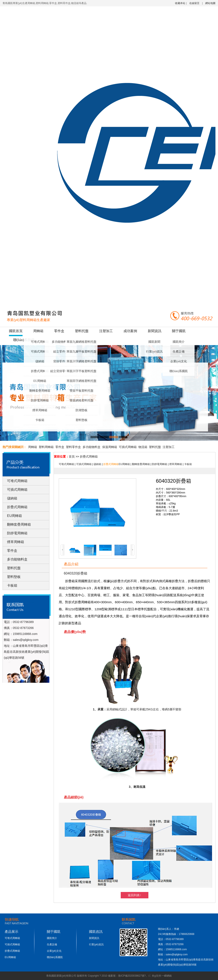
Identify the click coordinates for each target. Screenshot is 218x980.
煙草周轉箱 (40, 410)
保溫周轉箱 (110, 447)
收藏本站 (180, 3)
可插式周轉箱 (40, 352)
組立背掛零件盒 (61, 371)
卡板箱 (40, 420)
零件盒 (59, 331)
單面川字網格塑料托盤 (82, 361)
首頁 (72, 457)
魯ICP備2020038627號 (131, 976)
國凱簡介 (179, 342)
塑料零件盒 (73, 447)
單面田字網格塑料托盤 (82, 381)
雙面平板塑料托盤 (82, 391)
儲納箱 (40, 361)
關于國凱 (179, 331)
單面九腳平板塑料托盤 (82, 352)
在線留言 (194, 3)
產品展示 (11, 932)
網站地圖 (210, 3)
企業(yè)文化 (179, 361)
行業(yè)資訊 (154, 352)
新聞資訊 (155, 331)
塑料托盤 (82, 331)
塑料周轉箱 (46, 447)
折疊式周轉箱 (40, 371)
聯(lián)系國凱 (179, 371)
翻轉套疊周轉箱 (40, 391)
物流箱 (143, 447)
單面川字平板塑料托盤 (82, 371)
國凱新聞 (154, 342)
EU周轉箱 (40, 381)
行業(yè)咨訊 (96, 944)
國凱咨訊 (96, 932)
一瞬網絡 (167, 976)
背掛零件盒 (61, 361)
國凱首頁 (16, 331)
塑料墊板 (82, 420)
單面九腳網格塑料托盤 (82, 342)
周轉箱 (38, 331)
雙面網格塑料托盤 (82, 400)
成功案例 (130, 331)
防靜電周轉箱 (40, 400)
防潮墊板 (82, 410)
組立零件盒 (61, 352)
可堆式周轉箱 (40, 342)
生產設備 (179, 352)
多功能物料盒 (61, 342)
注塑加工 (106, 331)
